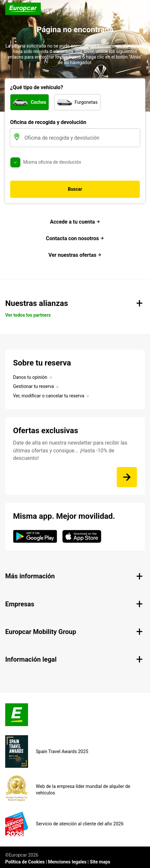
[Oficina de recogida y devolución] (82, 138)
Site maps (100, 862)
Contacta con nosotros (75, 238)
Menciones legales (67, 862)
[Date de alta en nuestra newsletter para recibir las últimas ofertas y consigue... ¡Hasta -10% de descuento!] (127, 477)
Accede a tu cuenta (75, 222)
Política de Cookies (25, 862)
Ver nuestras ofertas (75, 255)
